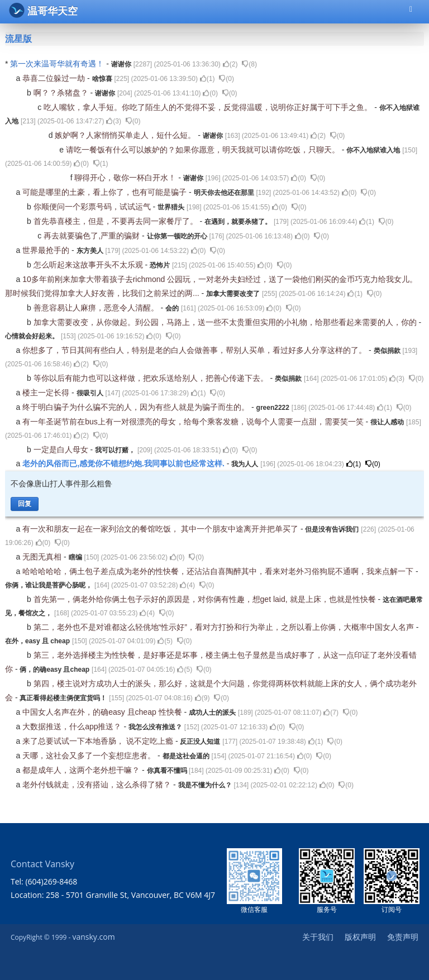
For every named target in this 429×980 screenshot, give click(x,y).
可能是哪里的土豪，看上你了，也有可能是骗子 (106, 192)
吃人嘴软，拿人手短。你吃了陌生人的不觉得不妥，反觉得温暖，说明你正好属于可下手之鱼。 (209, 107)
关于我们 (318, 937)
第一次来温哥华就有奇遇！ (58, 64)
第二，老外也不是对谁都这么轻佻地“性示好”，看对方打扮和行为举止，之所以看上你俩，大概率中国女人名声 (225, 627)
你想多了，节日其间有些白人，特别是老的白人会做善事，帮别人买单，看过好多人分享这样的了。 (196, 350)
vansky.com (93, 937)
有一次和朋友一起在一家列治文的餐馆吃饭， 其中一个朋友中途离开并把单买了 (161, 529)
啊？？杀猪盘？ (62, 93)
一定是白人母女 (62, 450)
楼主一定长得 (47, 393)
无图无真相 (43, 557)
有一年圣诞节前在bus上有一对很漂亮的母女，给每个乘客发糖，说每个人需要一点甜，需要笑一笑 (194, 422)
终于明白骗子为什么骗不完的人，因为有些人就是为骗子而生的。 (137, 407)
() (230, 64)
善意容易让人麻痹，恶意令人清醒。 (97, 308)
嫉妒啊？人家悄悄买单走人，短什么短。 (126, 135)
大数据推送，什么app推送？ (73, 726)
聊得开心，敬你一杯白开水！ (126, 178)
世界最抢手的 (47, 250)
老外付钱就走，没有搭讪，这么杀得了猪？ (98, 785)
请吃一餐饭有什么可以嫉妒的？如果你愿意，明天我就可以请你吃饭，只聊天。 (204, 150)
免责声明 (403, 937)
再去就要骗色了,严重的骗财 (93, 236)
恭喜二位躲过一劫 (55, 78)
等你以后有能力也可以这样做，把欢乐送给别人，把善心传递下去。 (152, 378)
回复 (25, 504)
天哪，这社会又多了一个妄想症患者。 (90, 756)
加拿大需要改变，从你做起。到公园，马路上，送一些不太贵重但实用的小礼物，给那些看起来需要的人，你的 (226, 322)
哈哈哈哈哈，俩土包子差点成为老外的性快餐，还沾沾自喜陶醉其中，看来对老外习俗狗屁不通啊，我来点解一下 (219, 571)
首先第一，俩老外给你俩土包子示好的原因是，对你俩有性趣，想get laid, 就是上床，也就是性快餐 (206, 599)
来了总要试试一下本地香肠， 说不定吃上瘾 (99, 741)
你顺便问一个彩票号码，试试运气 (93, 207)
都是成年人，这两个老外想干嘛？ (82, 770)
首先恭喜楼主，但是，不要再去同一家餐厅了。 (117, 221)
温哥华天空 (43, 10)
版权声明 (360, 937)
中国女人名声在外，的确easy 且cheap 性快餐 (103, 712)
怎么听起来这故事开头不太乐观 (89, 265)
